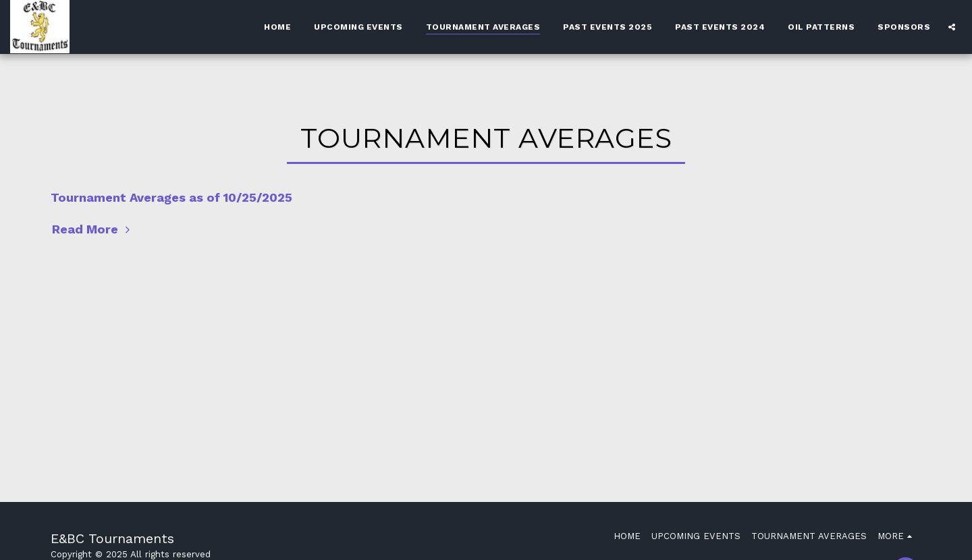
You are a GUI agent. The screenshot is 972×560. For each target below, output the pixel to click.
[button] (952, 27)
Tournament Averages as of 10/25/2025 (171, 197)
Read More (93, 229)
